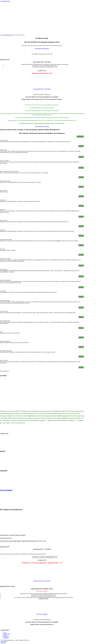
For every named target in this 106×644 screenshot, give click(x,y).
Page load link (4, 641)
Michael (9, 35)
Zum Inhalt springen (5, 1)
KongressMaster (33, 640)
